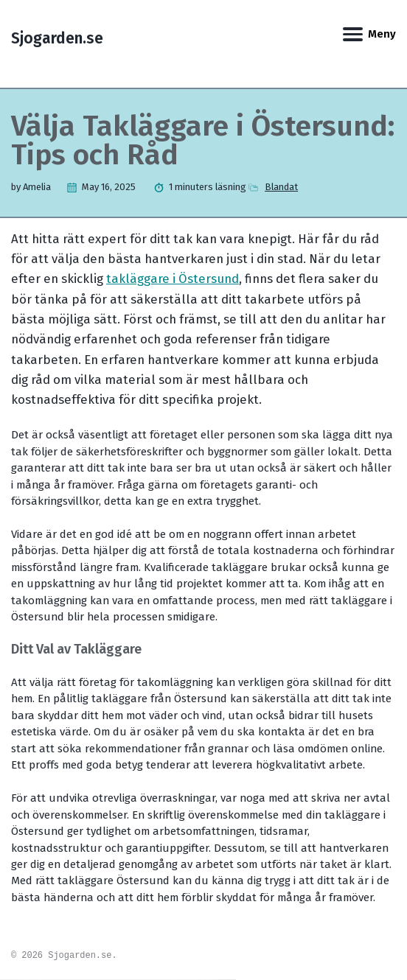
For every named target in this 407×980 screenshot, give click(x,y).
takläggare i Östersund (173, 279)
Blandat (281, 187)
